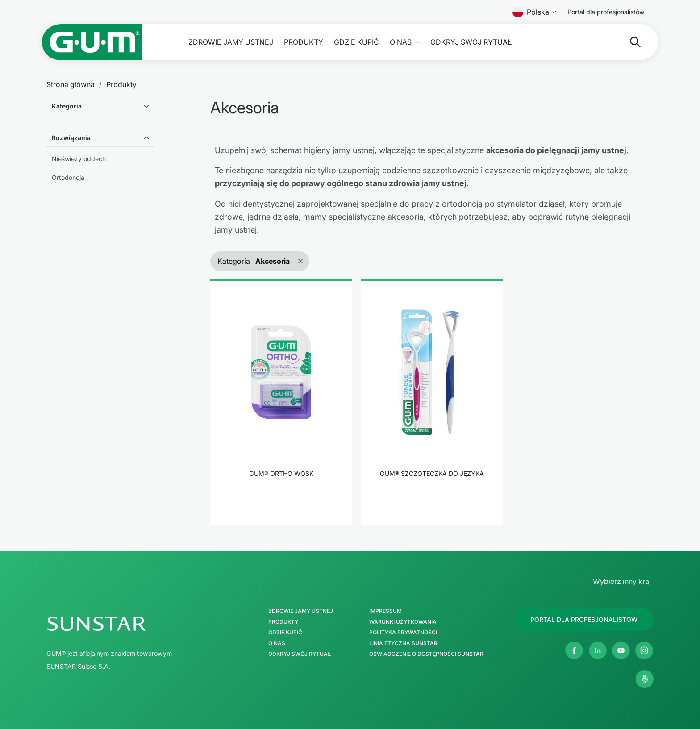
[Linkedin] (598, 650)
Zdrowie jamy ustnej (231, 42)
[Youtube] (621, 650)
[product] (281, 402)
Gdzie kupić (356, 42)
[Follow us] (606, 12)
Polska (534, 12)
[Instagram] (644, 650)
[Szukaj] (600, 42)
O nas (401, 42)
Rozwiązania (71, 138)
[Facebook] (574, 650)
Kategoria (67, 106)
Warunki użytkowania (403, 622)
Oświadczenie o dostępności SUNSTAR (426, 654)
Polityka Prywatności (403, 633)
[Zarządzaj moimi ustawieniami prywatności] (645, 679)
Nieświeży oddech (79, 159)
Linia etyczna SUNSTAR (403, 643)
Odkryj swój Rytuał (471, 42)
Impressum (385, 611)
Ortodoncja (68, 177)
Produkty (304, 42)
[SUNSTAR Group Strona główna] (135, 624)
